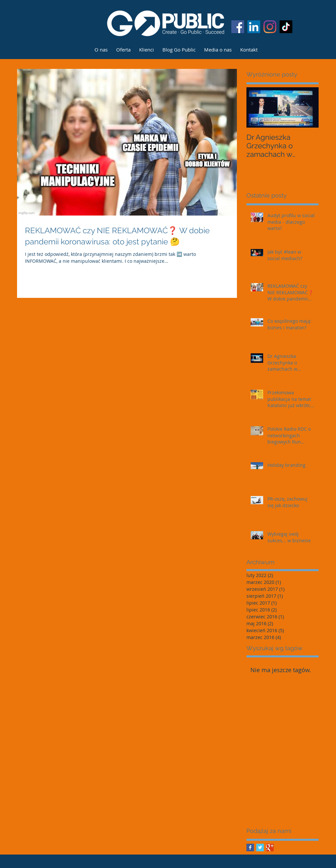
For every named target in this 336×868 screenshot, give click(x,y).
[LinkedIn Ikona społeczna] (254, 27)
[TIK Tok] (286, 27)
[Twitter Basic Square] (260, 847)
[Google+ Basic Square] (270, 847)
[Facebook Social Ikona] (238, 27)
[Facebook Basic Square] (250, 847)
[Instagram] (270, 27)
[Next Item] (308, 107)
